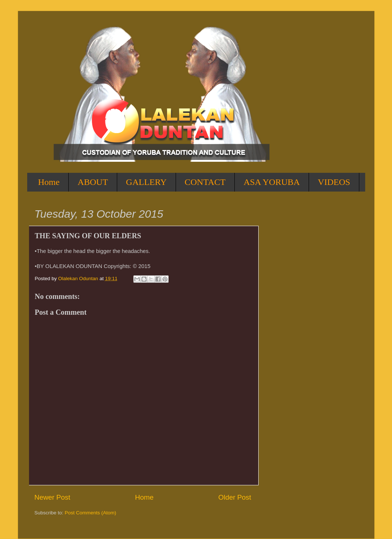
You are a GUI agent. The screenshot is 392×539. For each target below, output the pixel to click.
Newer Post (53, 497)
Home (49, 182)
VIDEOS (334, 182)
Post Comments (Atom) (90, 513)
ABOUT (93, 182)
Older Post (235, 497)
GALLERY (146, 182)
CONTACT (205, 182)
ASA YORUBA (272, 182)
